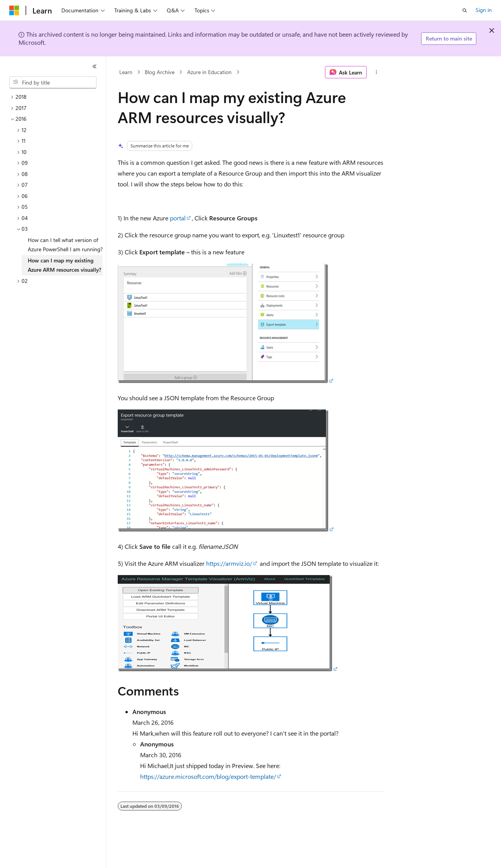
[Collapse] (95, 66)
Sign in (484, 10)
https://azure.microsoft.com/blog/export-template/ (208, 776)
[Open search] (465, 10)
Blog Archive (160, 72)
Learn (126, 72)
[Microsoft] (14, 10)
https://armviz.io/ (229, 563)
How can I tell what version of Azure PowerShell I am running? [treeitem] (65, 245)
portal (178, 218)
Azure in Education (209, 72)
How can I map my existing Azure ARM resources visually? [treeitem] (64, 265)
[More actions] (377, 72)
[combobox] (53, 83)
